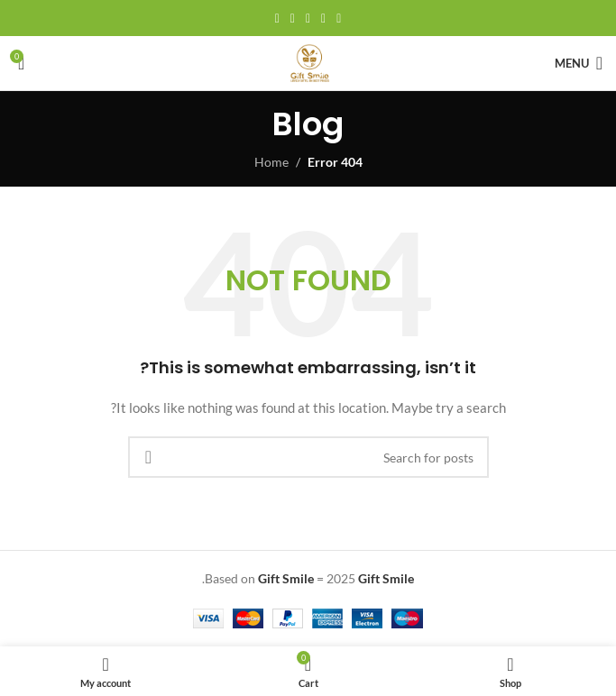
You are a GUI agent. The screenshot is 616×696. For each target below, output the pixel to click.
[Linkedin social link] (293, 18)
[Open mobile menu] (579, 63)
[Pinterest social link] (308, 18)
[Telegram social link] (277, 18)
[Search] (308, 457)
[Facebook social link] (339, 18)
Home (271, 162)
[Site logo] (308, 62)
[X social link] (323, 18)
